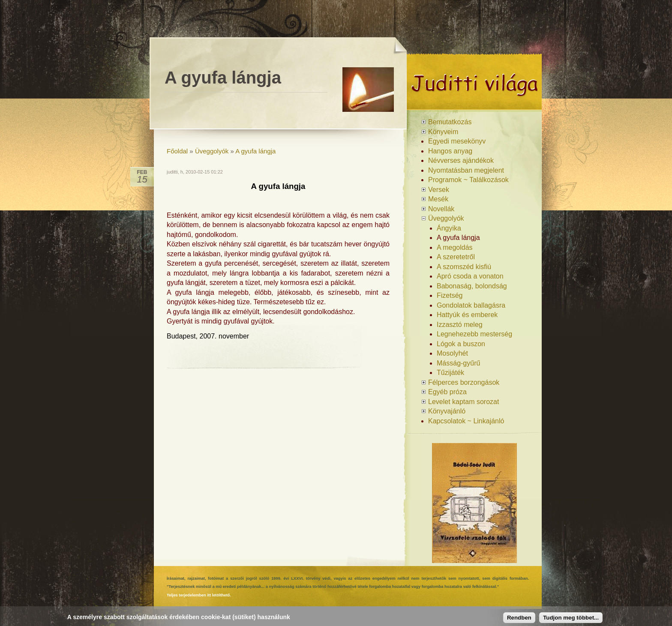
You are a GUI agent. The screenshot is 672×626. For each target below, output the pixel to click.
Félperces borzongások (464, 382)
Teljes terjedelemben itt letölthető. (199, 595)
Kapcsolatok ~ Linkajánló (466, 421)
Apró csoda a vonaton (470, 276)
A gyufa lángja (255, 151)
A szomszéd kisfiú (464, 267)
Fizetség (450, 295)
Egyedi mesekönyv (457, 141)
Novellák (441, 209)
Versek (439, 190)
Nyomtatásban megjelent (466, 170)
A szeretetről (456, 257)
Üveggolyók (212, 151)
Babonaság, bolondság (472, 286)
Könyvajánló (447, 411)
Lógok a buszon (461, 344)
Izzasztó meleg (460, 325)
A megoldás (455, 247)
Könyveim (443, 132)
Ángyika (449, 228)
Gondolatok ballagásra (471, 305)
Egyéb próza (447, 392)
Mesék (438, 199)
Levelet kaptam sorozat (463, 402)
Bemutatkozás (450, 122)
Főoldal (177, 151)
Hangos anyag (450, 151)
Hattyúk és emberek (467, 315)
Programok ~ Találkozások (468, 180)
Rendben (519, 618)
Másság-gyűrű (458, 363)
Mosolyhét (452, 353)
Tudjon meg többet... (571, 618)
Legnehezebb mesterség (474, 334)
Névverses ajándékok (461, 160)
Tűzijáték (450, 373)
